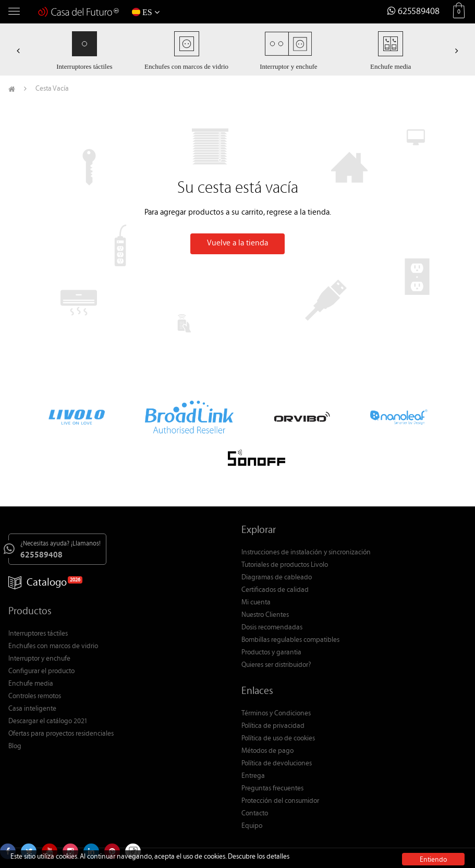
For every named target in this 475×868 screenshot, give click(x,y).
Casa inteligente (32, 709)
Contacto (255, 814)
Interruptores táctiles (38, 634)
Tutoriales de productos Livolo (285, 565)
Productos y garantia (271, 653)
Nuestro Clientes (265, 615)
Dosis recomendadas (272, 628)
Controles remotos (35, 697)
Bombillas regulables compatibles (290, 640)
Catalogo (38, 583)
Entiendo (433, 860)
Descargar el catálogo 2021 (48, 722)
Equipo (252, 826)
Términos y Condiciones (276, 714)
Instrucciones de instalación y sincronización (306, 553)
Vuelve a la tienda (237, 244)
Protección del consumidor (280, 801)
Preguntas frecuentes (272, 789)
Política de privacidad (273, 726)
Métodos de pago (267, 751)
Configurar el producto (41, 672)
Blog (15, 747)
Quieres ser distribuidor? (276, 665)
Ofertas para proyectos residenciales (61, 734)
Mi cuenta (256, 603)
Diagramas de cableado (277, 578)
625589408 (413, 12)
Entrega (253, 776)
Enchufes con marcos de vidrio (53, 647)
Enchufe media (31, 684)
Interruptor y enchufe (39, 659)
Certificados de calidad (275, 590)
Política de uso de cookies (278, 739)
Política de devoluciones (277, 764)
